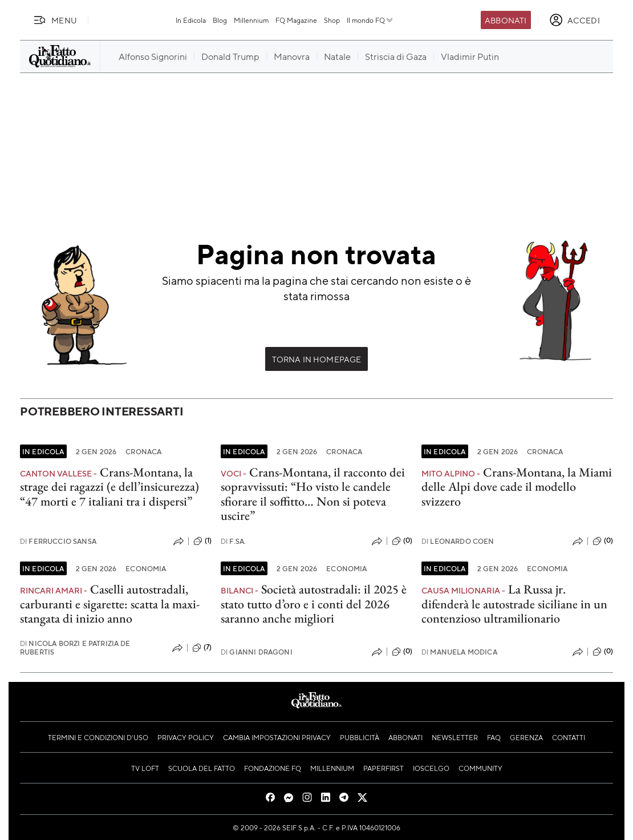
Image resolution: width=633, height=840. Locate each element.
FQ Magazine (296, 20)
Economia (146, 568)
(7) (202, 648)
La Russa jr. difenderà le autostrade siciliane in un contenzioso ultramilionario (514, 604)
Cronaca (143, 451)
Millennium (251, 20)
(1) (202, 541)
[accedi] (575, 20)
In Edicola (191, 20)
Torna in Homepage (317, 359)
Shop (332, 20)
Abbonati (506, 20)
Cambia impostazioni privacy (277, 737)
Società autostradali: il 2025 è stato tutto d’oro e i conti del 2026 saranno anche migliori (314, 604)
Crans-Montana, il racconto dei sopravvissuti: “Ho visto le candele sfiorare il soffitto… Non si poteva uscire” (313, 494)
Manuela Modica (459, 652)
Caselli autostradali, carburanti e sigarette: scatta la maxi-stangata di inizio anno (110, 604)
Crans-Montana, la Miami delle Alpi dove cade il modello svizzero (517, 487)
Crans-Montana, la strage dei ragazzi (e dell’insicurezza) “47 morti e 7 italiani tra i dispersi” (109, 487)
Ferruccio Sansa (58, 541)
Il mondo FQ (370, 20)
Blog (220, 20)
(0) (402, 541)
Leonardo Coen (458, 541)
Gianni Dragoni (257, 652)
